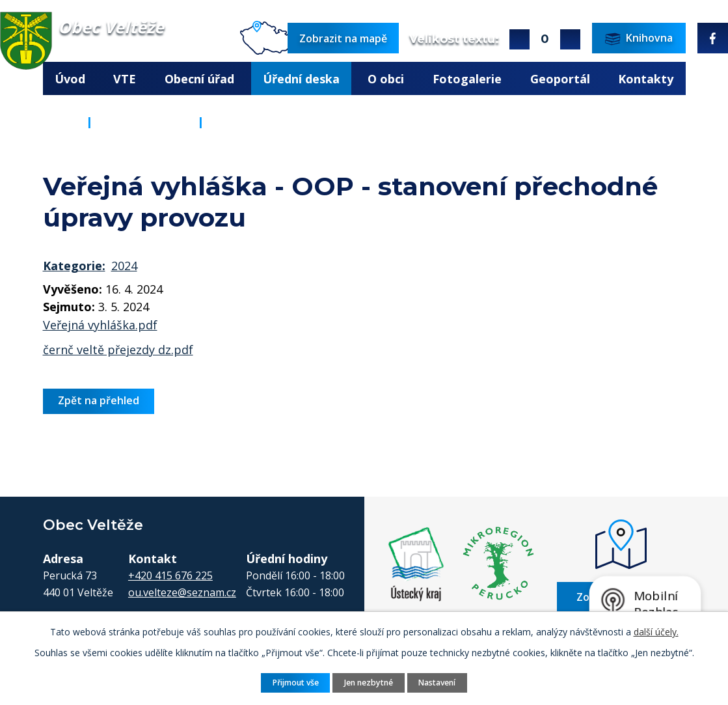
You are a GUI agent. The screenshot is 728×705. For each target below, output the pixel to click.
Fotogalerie (467, 79)
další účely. (656, 631)
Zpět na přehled (99, 400)
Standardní (545, 39)
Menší (570, 39)
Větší (519, 39)
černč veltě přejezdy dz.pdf (118, 350)
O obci (386, 79)
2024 (124, 266)
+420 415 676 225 (170, 575)
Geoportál (560, 79)
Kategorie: (74, 266)
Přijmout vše (294, 682)
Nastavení (438, 682)
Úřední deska (301, 79)
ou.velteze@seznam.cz (182, 592)
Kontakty (646, 79)
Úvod (70, 79)
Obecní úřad (199, 79)
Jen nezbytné (369, 682)
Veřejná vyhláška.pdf (100, 325)
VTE (125, 79)
